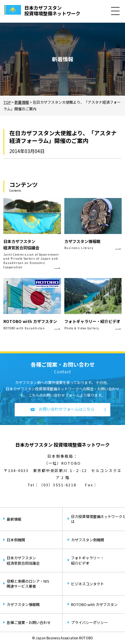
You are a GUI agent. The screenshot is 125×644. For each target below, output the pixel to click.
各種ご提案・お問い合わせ (29, 622)
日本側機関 (16, 540)
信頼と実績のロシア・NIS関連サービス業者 (28, 583)
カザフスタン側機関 (87, 540)
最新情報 (14, 519)
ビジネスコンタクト (87, 584)
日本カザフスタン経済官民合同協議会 (23, 560)
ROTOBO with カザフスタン (94, 604)
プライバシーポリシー (89, 622)
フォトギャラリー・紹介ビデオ (87, 560)
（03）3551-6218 (58, 485)
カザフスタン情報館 (23, 604)
